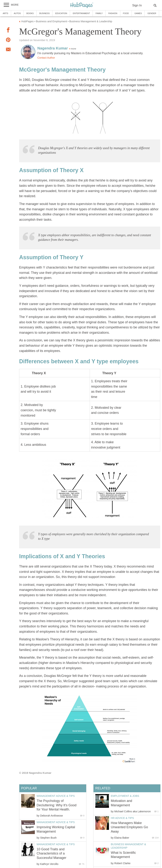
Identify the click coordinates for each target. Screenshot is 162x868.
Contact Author (46, 58)
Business (45, 13)
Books (30, 13)
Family (99, 13)
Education (61, 13)
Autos (17, 13)
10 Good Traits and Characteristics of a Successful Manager (51, 853)
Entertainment (81, 13)
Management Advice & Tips (56, 796)
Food (126, 13)
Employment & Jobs (125, 796)
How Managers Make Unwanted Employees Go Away (129, 827)
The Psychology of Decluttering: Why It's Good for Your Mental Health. (57, 805)
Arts (5, 13)
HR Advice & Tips (122, 818)
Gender (152, 13)
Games (138, 13)
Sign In (137, 5)
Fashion (113, 13)
